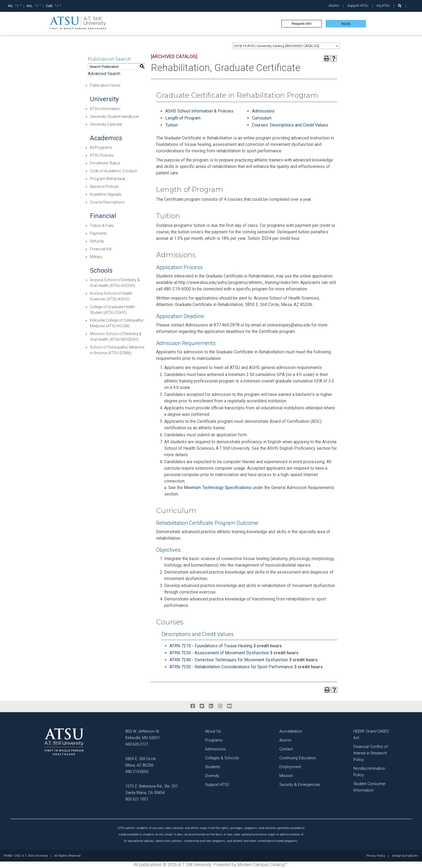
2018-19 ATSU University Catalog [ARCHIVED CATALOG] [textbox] (277, 46)
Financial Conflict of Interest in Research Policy (371, 753)
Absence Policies (104, 187)
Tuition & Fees (102, 226)
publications (150, 865)
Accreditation (291, 731)
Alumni (334, 6)
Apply (346, 24)
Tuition (172, 125)
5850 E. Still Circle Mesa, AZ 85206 (140, 762)
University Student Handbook (114, 117)
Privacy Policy (376, 856)
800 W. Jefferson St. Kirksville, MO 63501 (143, 735)
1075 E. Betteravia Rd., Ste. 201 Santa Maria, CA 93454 (152, 790)
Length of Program (183, 118)
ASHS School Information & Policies (199, 111)
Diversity (212, 776)
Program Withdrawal (108, 179)
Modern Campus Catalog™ (262, 865)
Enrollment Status (105, 163)
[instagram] (220, 706)
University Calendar (106, 124)
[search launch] (400, 6)
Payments (99, 233)
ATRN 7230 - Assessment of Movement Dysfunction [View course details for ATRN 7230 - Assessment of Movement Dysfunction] (219, 653)
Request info (302, 24)
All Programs (101, 147)
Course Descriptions (107, 202)
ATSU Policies (102, 155)
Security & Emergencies (300, 785)
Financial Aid (101, 249)
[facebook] (193, 706)
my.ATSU (383, 6)
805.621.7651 (137, 799)
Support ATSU (358, 6)
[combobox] (286, 46)
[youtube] (229, 706)
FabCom (412, 856)
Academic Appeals (106, 194)
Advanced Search (104, 74)
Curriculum (262, 118)
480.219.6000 (137, 772)
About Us (213, 731)
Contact (286, 749)
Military (96, 257)
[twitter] (202, 706)
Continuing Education (298, 758)
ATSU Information (105, 109)
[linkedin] (211, 706)
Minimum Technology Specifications (218, 488)
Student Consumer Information (369, 787)
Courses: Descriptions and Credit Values (290, 125)
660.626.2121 (137, 744)
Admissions (263, 111)
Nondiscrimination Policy (369, 772)
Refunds (97, 241)
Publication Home (105, 85)
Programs (214, 740)
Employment (290, 767)
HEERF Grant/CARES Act (371, 735)
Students (213, 767)
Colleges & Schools (222, 758)
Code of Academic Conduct (113, 171)
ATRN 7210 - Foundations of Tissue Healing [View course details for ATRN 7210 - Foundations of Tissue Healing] (211, 646)
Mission (286, 776)
